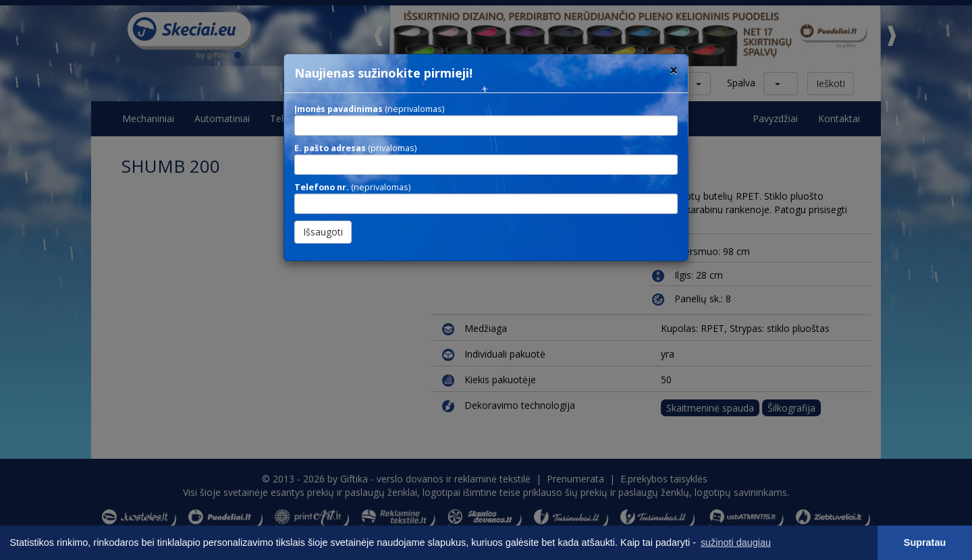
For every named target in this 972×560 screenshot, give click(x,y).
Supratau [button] (925, 542)
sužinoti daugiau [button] (736, 542)
